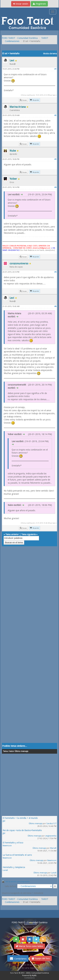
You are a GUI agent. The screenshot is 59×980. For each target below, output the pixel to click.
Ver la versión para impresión (18, 882)
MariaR (53, 848)
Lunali (5, 870)
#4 (55, 187)
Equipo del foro (41, 958)
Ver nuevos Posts (30, 927)
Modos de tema (50, 54)
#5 (55, 272)
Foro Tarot (14, 973)
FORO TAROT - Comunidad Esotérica (20, 38)
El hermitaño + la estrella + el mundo (20, 818)
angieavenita (51, 836)
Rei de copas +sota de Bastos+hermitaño (22, 830)
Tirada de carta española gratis (30, 968)
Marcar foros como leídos (29, 946)
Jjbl (4, 821)
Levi (54, 95)
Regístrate (39, 4)
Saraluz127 (51, 824)
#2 (55, 115)
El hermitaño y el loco (13, 843)
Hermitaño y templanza (14, 867)
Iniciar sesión (21, 4)
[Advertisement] (29, 648)
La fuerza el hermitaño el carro (17, 855)
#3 (55, 159)
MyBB (34, 976)
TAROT (45, 38)
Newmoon (7, 846)
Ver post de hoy (29, 932)
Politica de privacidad (29, 965)
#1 (55, 69)
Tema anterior (12, 534)
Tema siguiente (28, 534)
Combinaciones (12, 41)
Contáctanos (18, 958)
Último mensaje (36, 824)
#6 (55, 306)
